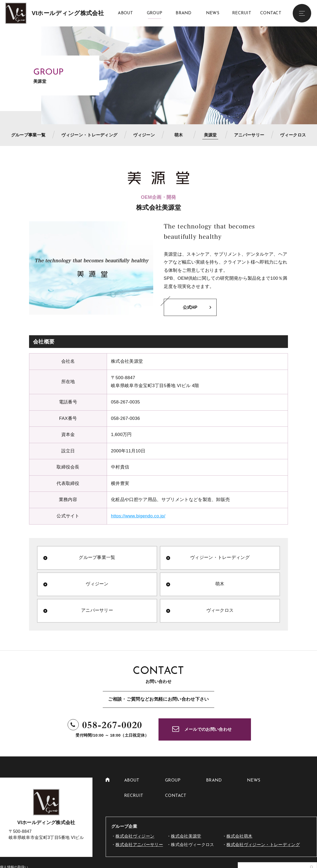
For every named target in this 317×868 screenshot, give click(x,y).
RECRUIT (242, 13)
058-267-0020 (112, 725)
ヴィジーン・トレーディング (89, 135)
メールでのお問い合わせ (208, 729)
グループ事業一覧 (28, 135)
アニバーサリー (249, 135)
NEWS (213, 13)
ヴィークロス (293, 135)
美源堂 (210, 135)
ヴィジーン (144, 135)
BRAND (184, 13)
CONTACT (271, 13)
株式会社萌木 (239, 836)
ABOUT (125, 13)
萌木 (179, 135)
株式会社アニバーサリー (139, 845)
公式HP (190, 307)
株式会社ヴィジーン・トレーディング (263, 845)
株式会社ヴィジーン (135, 836)
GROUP (155, 13)
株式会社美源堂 (186, 836)
